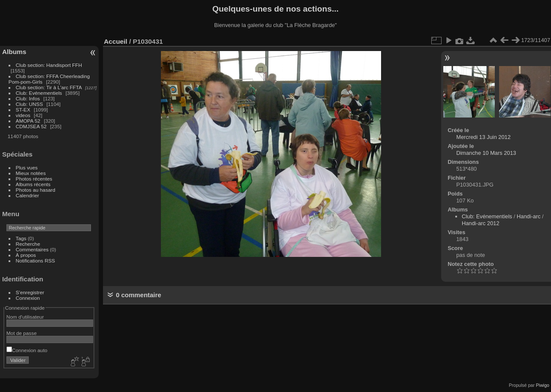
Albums (14, 52)
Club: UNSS (29, 104)
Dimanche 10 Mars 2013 (486, 153)
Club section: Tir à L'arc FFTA (49, 87)
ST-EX (23, 110)
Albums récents (33, 184)
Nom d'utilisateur (25, 317)
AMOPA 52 (28, 121)
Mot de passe (22, 333)
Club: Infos (28, 98)
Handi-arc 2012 (481, 223)
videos (23, 115)
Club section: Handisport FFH (49, 65)
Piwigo (543, 385)
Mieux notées (31, 173)
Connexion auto (27, 350)
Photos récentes (34, 179)
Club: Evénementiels (39, 93)
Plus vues (27, 167)
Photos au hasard (36, 190)
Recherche (28, 244)
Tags (21, 238)
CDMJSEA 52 (31, 126)
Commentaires (32, 249)
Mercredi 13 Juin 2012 (483, 137)
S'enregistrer (30, 292)
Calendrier (27, 195)
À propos (26, 255)
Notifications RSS (36, 261)
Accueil (116, 41)
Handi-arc (528, 216)
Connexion (28, 298)
